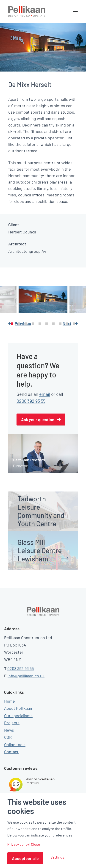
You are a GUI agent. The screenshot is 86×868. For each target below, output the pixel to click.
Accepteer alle (25, 858)
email (45, 394)
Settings (57, 857)
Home (10, 701)
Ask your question (38, 420)
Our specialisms (18, 716)
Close (36, 844)
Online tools (15, 744)
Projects (12, 723)
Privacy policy (18, 844)
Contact (11, 752)
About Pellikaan (18, 708)
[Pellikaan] (27, 11)
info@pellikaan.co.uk (26, 676)
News (9, 730)
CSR (8, 737)
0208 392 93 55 (31, 401)
